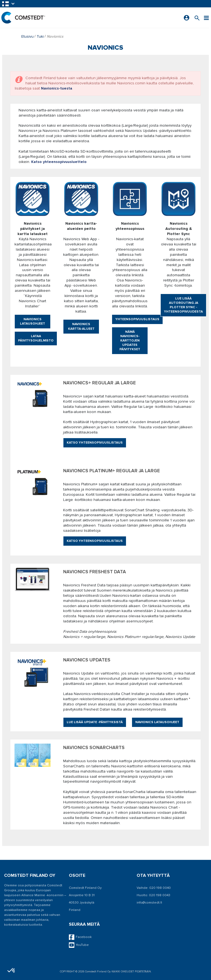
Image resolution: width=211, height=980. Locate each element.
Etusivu (27, 36)
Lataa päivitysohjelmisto (36, 338)
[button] (9, 4)
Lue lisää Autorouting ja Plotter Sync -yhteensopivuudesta (183, 305)
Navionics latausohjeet (33, 321)
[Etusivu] (23, 18)
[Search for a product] (197, 18)
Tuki (40, 36)
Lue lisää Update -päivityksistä (95, 722)
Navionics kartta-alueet (81, 326)
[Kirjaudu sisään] (187, 18)
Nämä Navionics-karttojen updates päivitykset (130, 341)
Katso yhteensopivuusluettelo (59, 162)
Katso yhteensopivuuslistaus (95, 443)
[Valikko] (206, 18)
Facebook (80, 937)
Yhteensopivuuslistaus (137, 319)
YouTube (79, 945)
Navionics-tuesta (57, 88)
